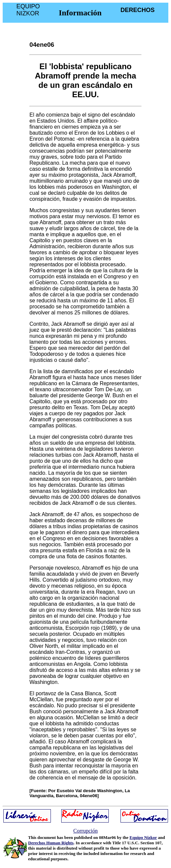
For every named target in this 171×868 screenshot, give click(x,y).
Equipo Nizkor (143, 837)
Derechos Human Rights (51, 843)
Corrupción (85, 831)
